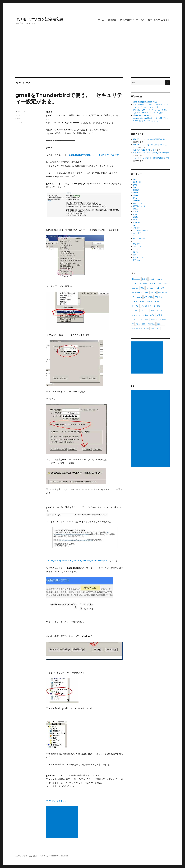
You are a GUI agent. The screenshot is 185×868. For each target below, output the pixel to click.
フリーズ (135, 310)
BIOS (145, 279)
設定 (135, 255)
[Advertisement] (92, 58)
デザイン (158, 301)
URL (135, 198)
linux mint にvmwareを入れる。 (146, 102)
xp (134, 225)
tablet (136, 193)
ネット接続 (137, 233)
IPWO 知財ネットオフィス (59, 801)
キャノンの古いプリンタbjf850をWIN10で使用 (151, 153)
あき (155, 150)
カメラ (134, 301)
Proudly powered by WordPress (55, 856)
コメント (19, 122)
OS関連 (136, 190)
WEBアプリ (138, 203)
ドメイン (135, 306)
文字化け (154, 319)
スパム (142, 301)
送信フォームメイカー (140, 328)
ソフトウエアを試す (141, 230)
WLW (135, 220)
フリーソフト (138, 241)
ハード (136, 236)
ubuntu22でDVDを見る (142, 115)
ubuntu (136, 195)
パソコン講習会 (139, 239)
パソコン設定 (146, 306)
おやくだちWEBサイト (159, 20)
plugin (135, 283)
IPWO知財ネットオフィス (132, 20)
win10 (136, 209)
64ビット (137, 179)
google (136, 185)
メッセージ (136, 315)
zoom (139, 297)
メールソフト (137, 319)
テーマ (150, 301)
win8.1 (136, 217)
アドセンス (137, 228)
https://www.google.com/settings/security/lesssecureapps (77, 561)
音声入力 (136, 260)
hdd (135, 187)
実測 (146, 319)
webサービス (137, 292)
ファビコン (158, 306)
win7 (135, 214)
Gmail (18, 119)
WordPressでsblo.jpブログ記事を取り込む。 (150, 139)
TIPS (166, 283)
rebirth (152, 283)
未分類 (136, 252)
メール (18, 115)
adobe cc (137, 182)
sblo (160, 283)
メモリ (160, 315)
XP (133, 297)
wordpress (138, 222)
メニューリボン (149, 315)
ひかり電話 (148, 297)
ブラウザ (136, 244)
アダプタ (159, 297)
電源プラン (155, 328)
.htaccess (136, 279)
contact (112, 20)
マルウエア (137, 247)
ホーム (101, 20)
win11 (135, 212)
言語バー (161, 324)
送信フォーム (138, 257)
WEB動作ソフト (139, 206)
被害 (144, 324)
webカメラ (160, 288)
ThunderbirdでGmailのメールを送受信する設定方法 (94, 155)
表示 (138, 324)
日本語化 (163, 319)
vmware (137, 201)
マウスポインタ (156, 310)
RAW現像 (143, 283)
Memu (159, 279)
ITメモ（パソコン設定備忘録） (41, 19)
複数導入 (151, 324)
